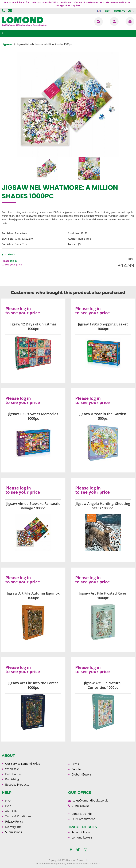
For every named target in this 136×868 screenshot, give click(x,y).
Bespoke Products (17, 785)
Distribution (13, 774)
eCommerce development (50, 863)
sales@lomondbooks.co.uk (90, 800)
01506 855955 (4, 11)
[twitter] (78, 850)
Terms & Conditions (18, 816)
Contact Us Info (82, 814)
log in (13, 261)
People (76, 769)
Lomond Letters (82, 837)
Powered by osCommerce (87, 863)
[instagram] (86, 850)
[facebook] (71, 850)
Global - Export (81, 774)
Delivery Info (13, 827)
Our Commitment (83, 819)
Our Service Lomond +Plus (23, 764)
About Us (11, 811)
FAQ (8, 801)
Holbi (69, 863)
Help (8, 806)
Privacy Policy (14, 822)
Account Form (81, 832)
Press (75, 764)
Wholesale (12, 769)
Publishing (12, 779)
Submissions (14, 832)
